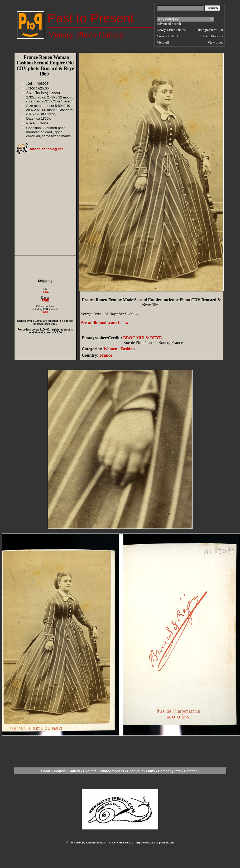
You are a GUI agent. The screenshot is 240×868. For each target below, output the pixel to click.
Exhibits (90, 771)
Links (150, 771)
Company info (170, 771)
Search (59, 771)
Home (46, 771)
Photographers (112, 771)
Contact (190, 771)
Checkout (135, 771)
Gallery (74, 771)
